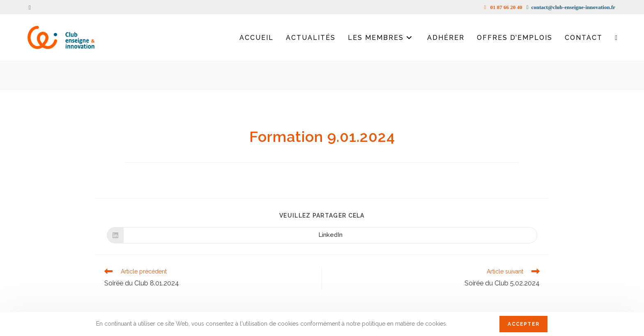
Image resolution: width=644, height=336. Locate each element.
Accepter (523, 324)
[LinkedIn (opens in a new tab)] (31, 7)
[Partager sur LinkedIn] (322, 235)
